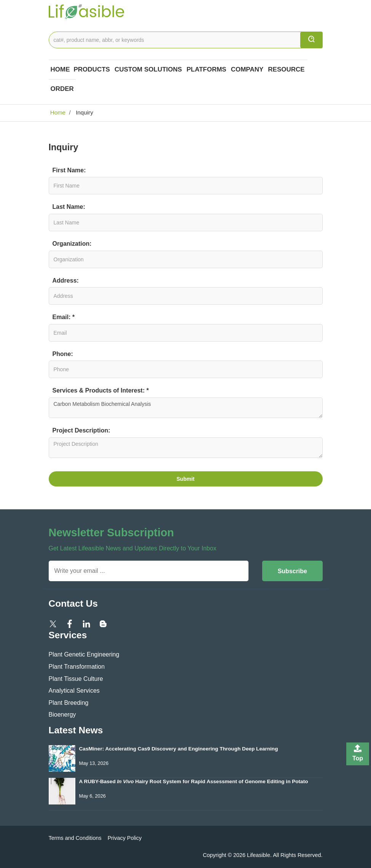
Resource (286, 69)
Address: (66, 281)
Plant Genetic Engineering (84, 654)
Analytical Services (74, 691)
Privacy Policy (125, 838)
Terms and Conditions (75, 838)
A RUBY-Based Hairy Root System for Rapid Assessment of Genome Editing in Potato (194, 781)
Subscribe (292, 571)
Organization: (72, 244)
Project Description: (81, 430)
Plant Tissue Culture (76, 679)
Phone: (63, 354)
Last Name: (69, 207)
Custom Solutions (148, 69)
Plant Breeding (69, 703)
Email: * (64, 317)
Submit (185, 479)
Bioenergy (62, 715)
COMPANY (247, 69)
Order (62, 89)
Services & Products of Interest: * (101, 390)
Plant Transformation (77, 667)
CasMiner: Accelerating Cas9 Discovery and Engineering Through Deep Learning (179, 749)
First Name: (69, 170)
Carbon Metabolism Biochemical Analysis (186, 408)
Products (92, 69)
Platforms (206, 69)
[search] (311, 40)
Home (60, 69)
